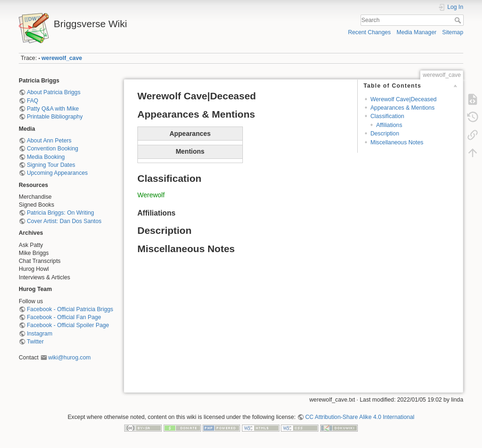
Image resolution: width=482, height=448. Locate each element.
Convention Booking (53, 149)
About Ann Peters (49, 141)
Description (385, 134)
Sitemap (453, 32)
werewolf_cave (62, 58)
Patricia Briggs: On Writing (60, 213)
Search (459, 20)
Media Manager (417, 32)
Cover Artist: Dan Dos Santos (64, 221)
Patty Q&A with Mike (53, 109)
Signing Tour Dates (51, 165)
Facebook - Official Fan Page (64, 317)
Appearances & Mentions (403, 108)
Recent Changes (369, 32)
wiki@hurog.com (70, 358)
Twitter (35, 342)
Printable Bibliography (55, 117)
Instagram (39, 334)
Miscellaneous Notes (397, 142)
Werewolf (151, 195)
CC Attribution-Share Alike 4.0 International (360, 417)
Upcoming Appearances (57, 173)
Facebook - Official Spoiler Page (68, 325)
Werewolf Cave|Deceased (403, 99)
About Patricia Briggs (53, 92)
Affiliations (389, 125)
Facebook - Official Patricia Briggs (70, 309)
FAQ (33, 101)
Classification (387, 116)
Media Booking (46, 157)
